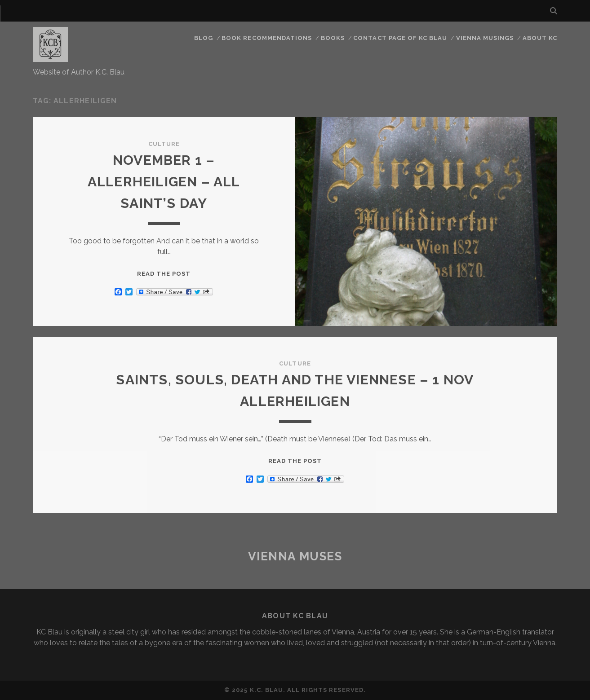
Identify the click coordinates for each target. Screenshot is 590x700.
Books (333, 38)
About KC (540, 38)
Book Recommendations (267, 38)
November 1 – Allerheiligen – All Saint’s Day (164, 182)
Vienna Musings (485, 38)
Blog (204, 38)
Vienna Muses (295, 556)
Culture (164, 144)
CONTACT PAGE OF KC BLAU (400, 38)
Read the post (164, 274)
